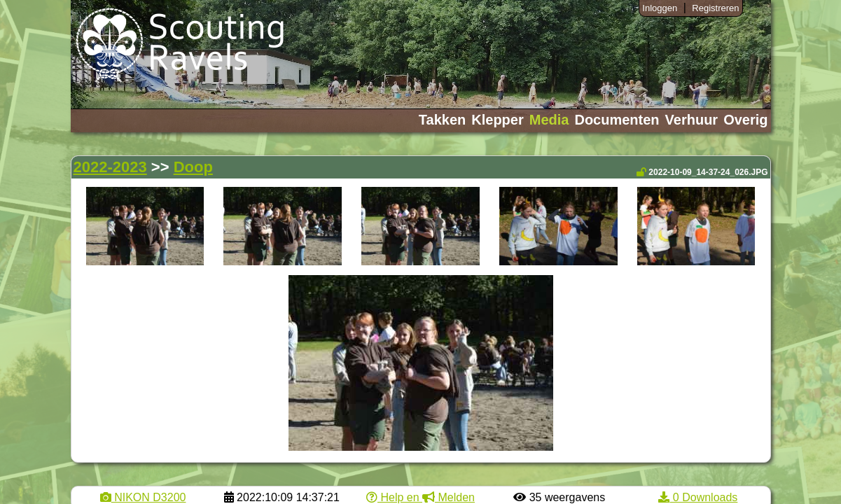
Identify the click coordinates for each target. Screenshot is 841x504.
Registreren (715, 8)
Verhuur (692, 120)
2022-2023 (110, 167)
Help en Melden (420, 497)
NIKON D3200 (143, 497)
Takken (442, 120)
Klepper (497, 120)
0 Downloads (698, 497)
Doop (193, 167)
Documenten (617, 120)
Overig (745, 120)
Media (549, 120)
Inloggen (660, 8)
